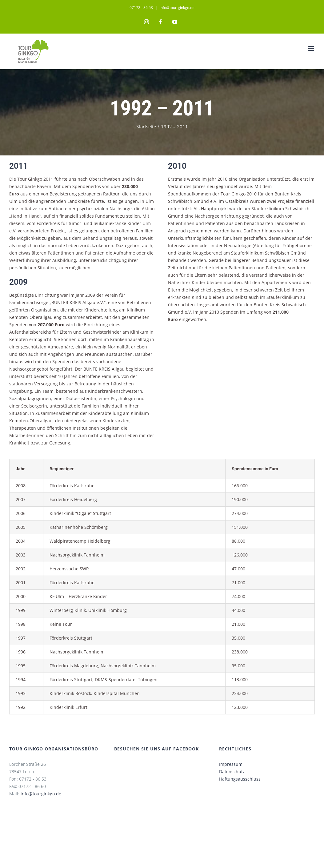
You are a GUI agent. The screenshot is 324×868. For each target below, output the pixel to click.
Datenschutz (230, 779)
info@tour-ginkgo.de (176, 8)
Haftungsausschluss (238, 786)
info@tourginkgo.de (41, 801)
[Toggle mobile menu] (309, 48)
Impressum (229, 772)
